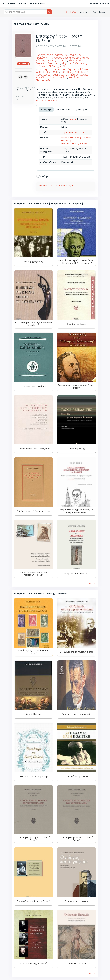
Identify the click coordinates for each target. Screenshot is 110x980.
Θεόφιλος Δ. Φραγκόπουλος (52, 75)
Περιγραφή (46, 109)
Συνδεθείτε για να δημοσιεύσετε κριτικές (57, 185)
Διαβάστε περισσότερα (47, 100)
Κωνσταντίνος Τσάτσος (50, 55)
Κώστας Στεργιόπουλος (74, 72)
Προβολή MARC (63, 109)
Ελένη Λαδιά (76, 60)
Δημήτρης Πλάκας (78, 69)
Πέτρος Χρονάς (79, 75)
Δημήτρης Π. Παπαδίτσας (51, 69)
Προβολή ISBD (82, 109)
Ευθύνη (72, 119)
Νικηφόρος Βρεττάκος (62, 58)
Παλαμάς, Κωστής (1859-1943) (75, 143)
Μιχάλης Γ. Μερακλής (74, 63)
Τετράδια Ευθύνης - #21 (73, 132)
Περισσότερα (90, 583)
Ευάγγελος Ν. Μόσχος (49, 66)
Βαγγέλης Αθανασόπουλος (52, 77)
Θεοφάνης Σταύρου (48, 72)
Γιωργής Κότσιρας (57, 60)
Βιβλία (73, 12)
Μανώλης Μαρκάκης (48, 63)
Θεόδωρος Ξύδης (73, 66)
